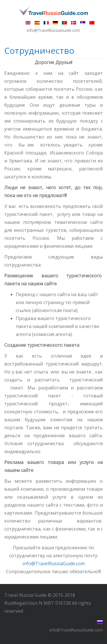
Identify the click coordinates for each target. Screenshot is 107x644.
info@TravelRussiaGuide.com (54, 563)
